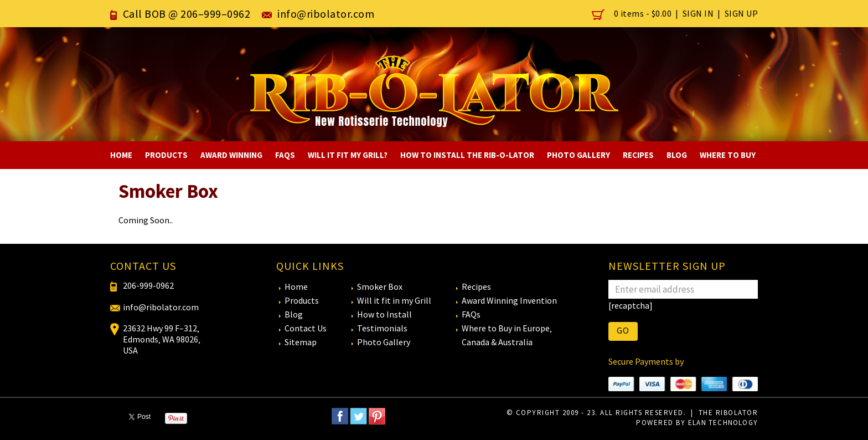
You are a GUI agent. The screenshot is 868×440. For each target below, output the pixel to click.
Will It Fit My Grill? (348, 155)
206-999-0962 (148, 285)
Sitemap (301, 342)
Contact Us (306, 328)
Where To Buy (728, 155)
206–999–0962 (215, 14)
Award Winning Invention (509, 300)
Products (166, 155)
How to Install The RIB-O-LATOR (467, 155)
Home (121, 155)
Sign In (698, 13)
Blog (677, 155)
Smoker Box (380, 286)
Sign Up (742, 13)
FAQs (285, 155)
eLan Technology (722, 423)
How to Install (384, 314)
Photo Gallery (578, 155)
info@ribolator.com (326, 14)
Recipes (638, 155)
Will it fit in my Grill (394, 300)
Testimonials (382, 328)
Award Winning (231, 155)
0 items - (633, 13)
